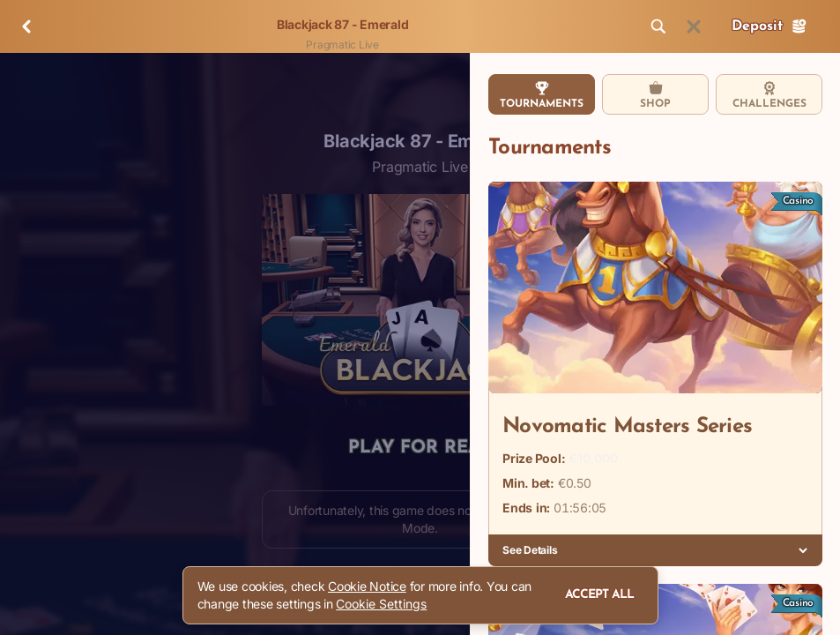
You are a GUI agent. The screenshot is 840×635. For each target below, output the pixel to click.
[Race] (694, 26)
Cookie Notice (367, 586)
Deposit (769, 26)
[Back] (26, 26)
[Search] (658, 26)
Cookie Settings (381, 604)
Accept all (599, 595)
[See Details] (803, 550)
